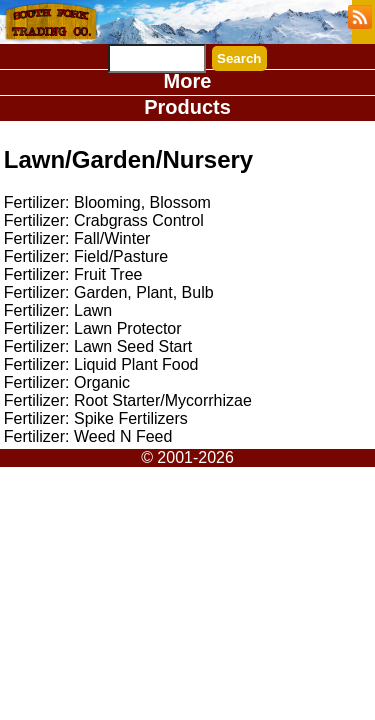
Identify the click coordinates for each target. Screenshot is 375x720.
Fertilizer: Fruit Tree (73, 274)
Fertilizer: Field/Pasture (86, 256)
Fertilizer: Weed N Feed (88, 436)
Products (187, 107)
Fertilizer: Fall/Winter (77, 238)
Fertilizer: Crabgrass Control (104, 220)
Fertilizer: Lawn (58, 310)
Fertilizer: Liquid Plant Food (101, 364)
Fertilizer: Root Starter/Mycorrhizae (128, 400)
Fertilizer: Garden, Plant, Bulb (109, 292)
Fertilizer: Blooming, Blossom (107, 202)
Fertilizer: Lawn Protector (93, 328)
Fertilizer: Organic (67, 382)
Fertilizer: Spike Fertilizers (96, 418)
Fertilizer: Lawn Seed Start (98, 346)
